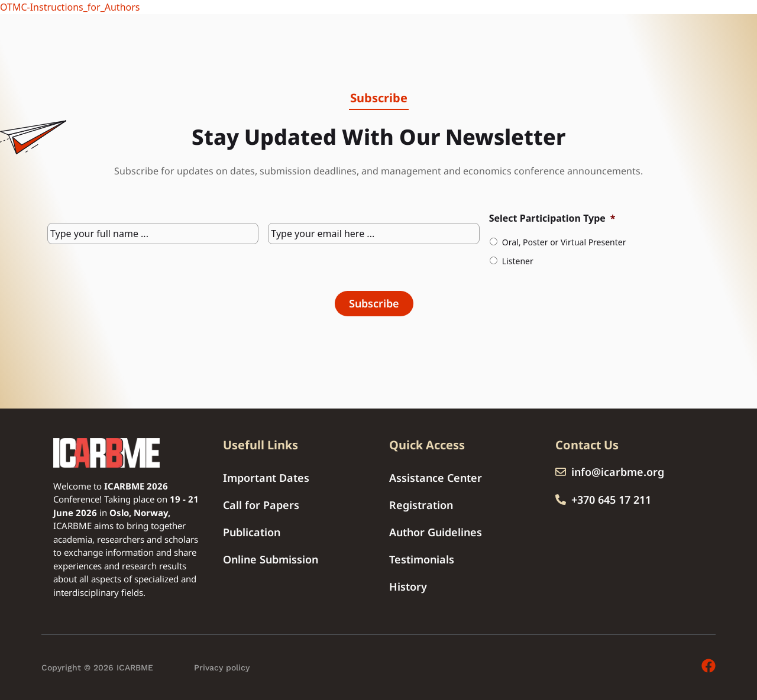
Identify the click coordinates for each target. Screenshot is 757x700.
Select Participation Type (552, 218)
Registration (421, 505)
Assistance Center (436, 478)
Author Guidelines (436, 532)
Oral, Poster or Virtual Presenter (564, 242)
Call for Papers (261, 505)
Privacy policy (222, 667)
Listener (518, 261)
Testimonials (422, 559)
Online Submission (271, 559)
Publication (252, 532)
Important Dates (266, 478)
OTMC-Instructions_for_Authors (70, 7)
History (408, 586)
